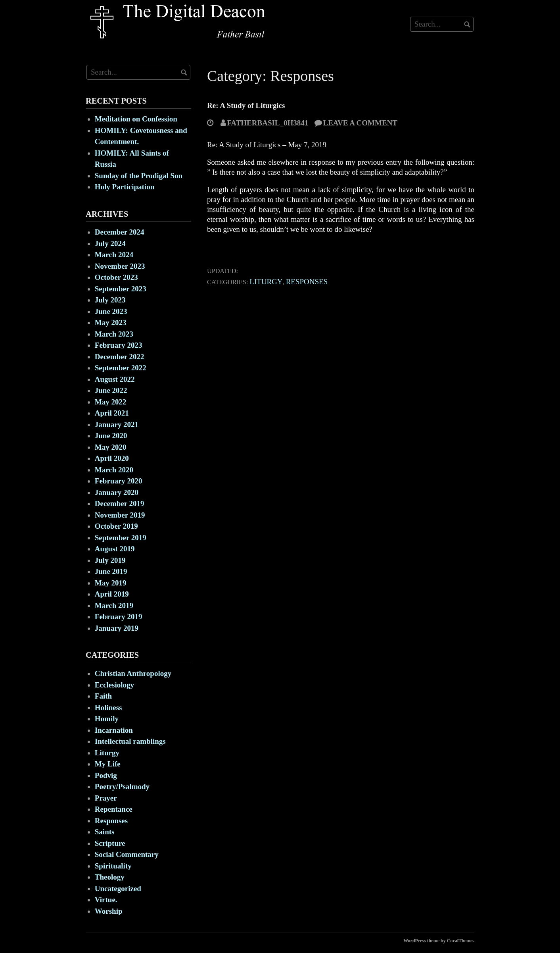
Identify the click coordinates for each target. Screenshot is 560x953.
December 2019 (120, 503)
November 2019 (120, 515)
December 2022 (120, 357)
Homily (107, 719)
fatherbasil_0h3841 (268, 123)
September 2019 (121, 538)
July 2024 (110, 244)
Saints (105, 832)
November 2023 (120, 266)
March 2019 (114, 605)
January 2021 (117, 425)
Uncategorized (118, 889)
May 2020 (111, 447)
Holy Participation (125, 187)
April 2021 (112, 413)
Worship (109, 911)
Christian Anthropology (133, 673)
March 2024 (114, 255)
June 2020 (111, 436)
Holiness (108, 708)
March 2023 (114, 334)
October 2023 (116, 277)
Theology (110, 877)
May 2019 (111, 583)
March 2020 (114, 470)
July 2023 (110, 300)
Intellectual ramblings (130, 741)
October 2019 (116, 526)
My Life (108, 764)
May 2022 (111, 402)
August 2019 (115, 549)
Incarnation (114, 730)
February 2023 (119, 345)
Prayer (106, 798)
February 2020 (119, 481)
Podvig (106, 775)
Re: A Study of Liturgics (246, 105)
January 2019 (117, 628)
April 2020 (112, 458)
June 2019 (111, 571)
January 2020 (117, 492)
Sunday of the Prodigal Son (139, 176)
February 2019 (119, 617)
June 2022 (111, 390)
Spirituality (113, 866)
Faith (103, 696)
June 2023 (111, 311)
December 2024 (120, 232)
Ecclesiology (114, 685)
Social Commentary (127, 854)
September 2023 (121, 289)
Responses (307, 282)
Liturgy (266, 282)
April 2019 (112, 594)
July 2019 (110, 560)
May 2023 (111, 322)
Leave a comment (360, 123)
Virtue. (106, 900)
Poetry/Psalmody (122, 786)
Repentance (114, 809)
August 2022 (115, 379)
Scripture (110, 843)
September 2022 (121, 368)
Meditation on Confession (136, 119)
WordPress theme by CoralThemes (439, 941)
